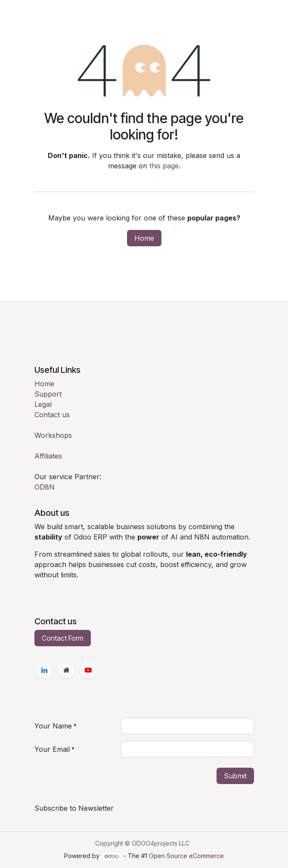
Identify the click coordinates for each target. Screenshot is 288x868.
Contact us (52, 415)
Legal (43, 404)
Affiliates (48, 456)
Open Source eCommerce (186, 856)
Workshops (53, 435)
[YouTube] (88, 670)
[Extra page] (66, 670)
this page (164, 166)
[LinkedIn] (44, 670)
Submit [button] (235, 776)
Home (144, 238)
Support (48, 394)
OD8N (45, 487)
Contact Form (63, 638)
